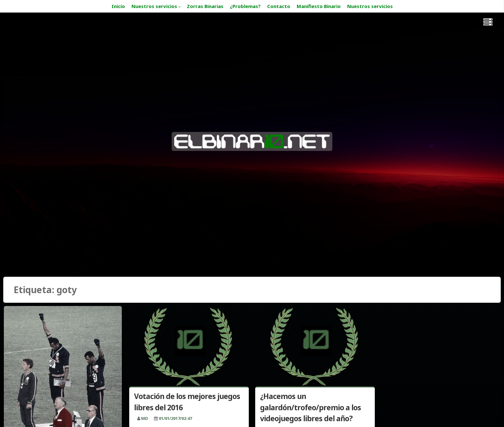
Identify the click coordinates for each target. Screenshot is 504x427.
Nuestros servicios (154, 6)
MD (145, 418)
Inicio (118, 6)
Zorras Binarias (205, 6)
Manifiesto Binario (319, 6)
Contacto (279, 6)
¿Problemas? (245, 6)
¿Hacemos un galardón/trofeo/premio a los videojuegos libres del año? (310, 407)
